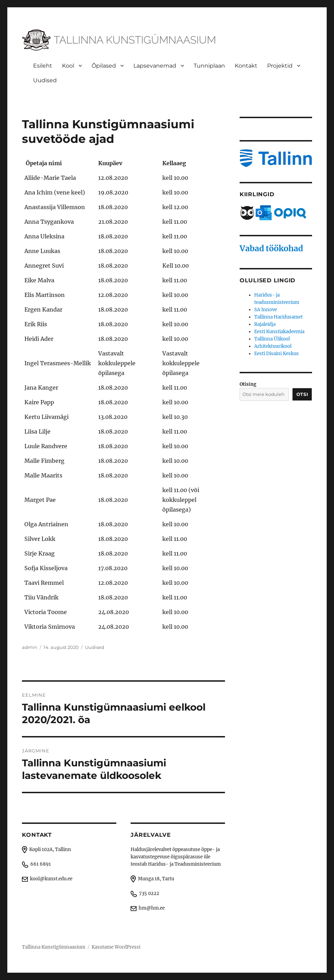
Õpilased (104, 66)
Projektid (280, 66)
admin (30, 647)
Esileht (43, 66)
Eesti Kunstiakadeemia (279, 332)
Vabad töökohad (271, 248)
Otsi (302, 394)
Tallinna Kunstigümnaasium (54, 947)
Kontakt (246, 66)
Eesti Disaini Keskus (277, 354)
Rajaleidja (265, 324)
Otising (248, 384)
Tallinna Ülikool (272, 339)
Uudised (45, 80)
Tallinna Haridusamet (278, 317)
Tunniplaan (209, 66)
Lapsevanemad (155, 66)
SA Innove (266, 310)
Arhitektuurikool (273, 346)
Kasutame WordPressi (116, 947)
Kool (68, 66)
